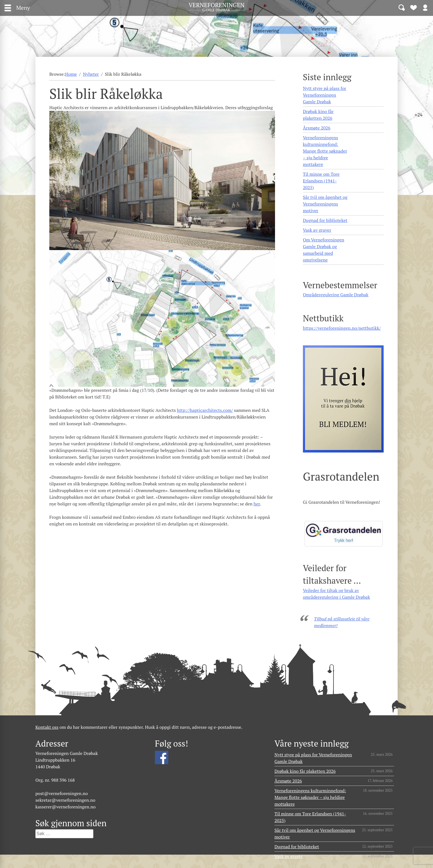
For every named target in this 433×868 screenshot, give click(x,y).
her (257, 504)
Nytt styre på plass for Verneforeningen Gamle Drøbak (324, 95)
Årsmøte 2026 (317, 128)
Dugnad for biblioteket (325, 220)
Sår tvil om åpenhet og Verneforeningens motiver (325, 204)
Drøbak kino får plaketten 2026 (318, 115)
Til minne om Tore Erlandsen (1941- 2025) (321, 181)
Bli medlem (413, 7)
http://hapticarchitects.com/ (205, 410)
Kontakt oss (47, 727)
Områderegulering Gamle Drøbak (336, 295)
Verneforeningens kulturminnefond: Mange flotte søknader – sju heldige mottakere (325, 151)
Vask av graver (317, 230)
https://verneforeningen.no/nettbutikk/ (342, 328)
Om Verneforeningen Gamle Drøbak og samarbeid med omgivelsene (323, 250)
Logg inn (425, 7)
